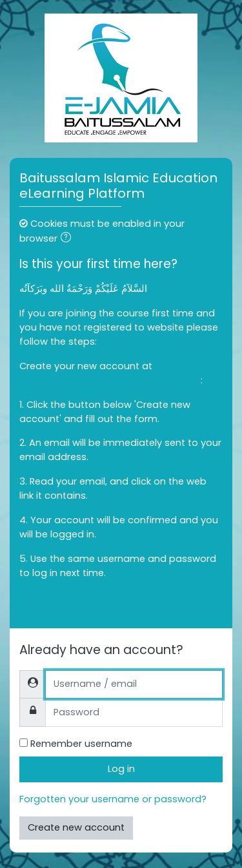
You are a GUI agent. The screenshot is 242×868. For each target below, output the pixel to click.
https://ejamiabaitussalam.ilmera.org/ (110, 380)
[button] (68, 239)
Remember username (81, 744)
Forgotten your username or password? (113, 799)
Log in (121, 769)
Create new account (76, 827)
